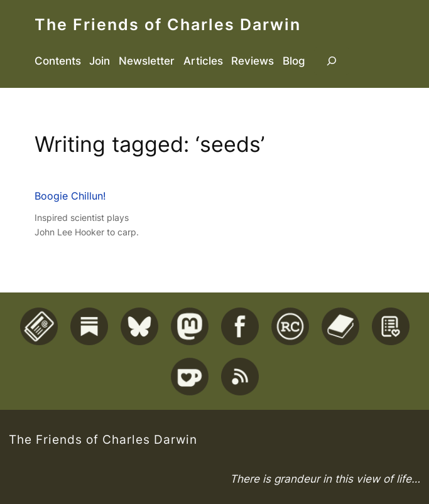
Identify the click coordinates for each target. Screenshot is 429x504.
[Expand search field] (332, 61)
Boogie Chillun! (70, 196)
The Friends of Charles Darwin (168, 24)
